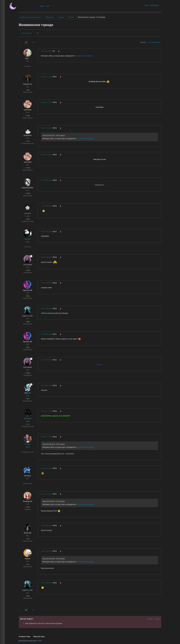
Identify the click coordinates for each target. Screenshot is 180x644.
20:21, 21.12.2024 (46, 494)
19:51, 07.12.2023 (46, 77)
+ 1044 (27, 270)
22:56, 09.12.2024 (46, 468)
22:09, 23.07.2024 (46, 232)
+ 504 (28, 296)
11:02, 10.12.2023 (46, 128)
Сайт (48, 6)
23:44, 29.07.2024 (46, 257)
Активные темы (25, 636)
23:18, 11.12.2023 (46, 155)
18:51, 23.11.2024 (46, 411)
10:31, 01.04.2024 (46, 180)
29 (33, 42)
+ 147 (28, 141)
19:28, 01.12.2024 (46, 437)
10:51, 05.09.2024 (46, 360)
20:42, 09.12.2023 (46, 102)
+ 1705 (27, 116)
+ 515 (28, 564)
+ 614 (28, 399)
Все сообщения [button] (155, 42)
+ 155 (28, 539)
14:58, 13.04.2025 (46, 551)
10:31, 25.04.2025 (46, 583)
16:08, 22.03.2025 (46, 526)
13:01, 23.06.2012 (46, 51)
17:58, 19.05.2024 (46, 206)
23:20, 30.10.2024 (46, 385)
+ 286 (28, 219)
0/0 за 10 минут (27, 33)
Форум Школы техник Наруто (28, 641)
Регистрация (154, 5)
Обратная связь (39, 636)
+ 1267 (27, 507)
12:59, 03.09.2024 (46, 334)
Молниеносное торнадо (84, 56)
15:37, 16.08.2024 (46, 283)
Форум (42, 6)
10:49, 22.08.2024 (46, 309)
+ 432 (28, 90)
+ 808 (28, 322)
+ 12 (27, 424)
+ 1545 (27, 193)
